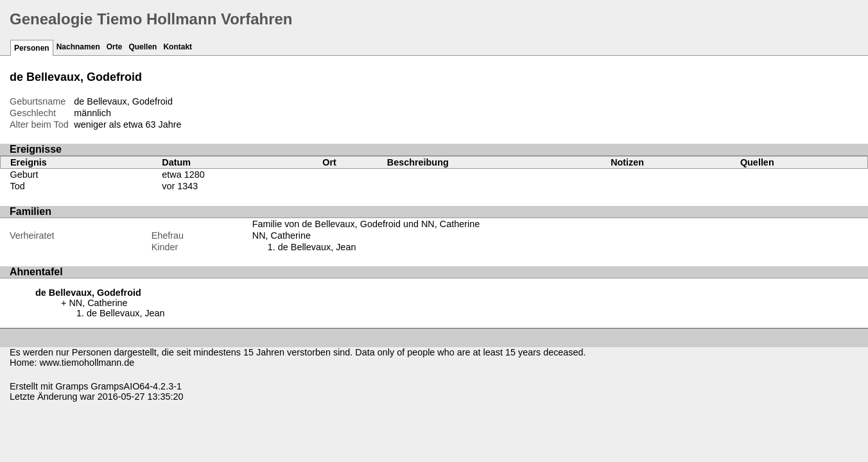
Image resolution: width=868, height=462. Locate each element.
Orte (115, 47)
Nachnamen (78, 47)
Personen (32, 48)
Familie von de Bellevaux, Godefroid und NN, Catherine (366, 224)
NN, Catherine (282, 235)
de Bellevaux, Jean (317, 247)
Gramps (72, 386)
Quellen (143, 47)
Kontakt (178, 47)
